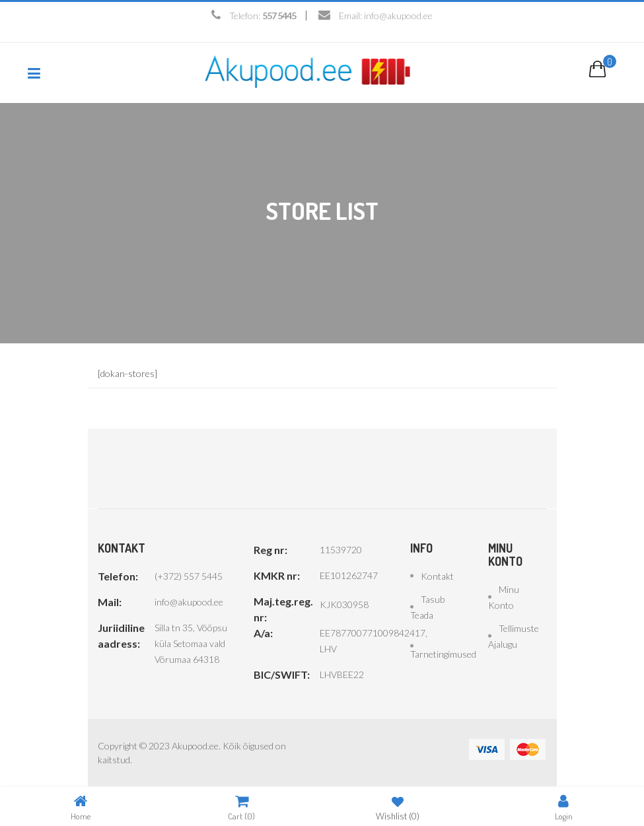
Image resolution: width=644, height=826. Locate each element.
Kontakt (437, 576)
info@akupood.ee (398, 16)
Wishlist (398, 807)
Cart (241, 807)
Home (81, 807)
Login (564, 807)
